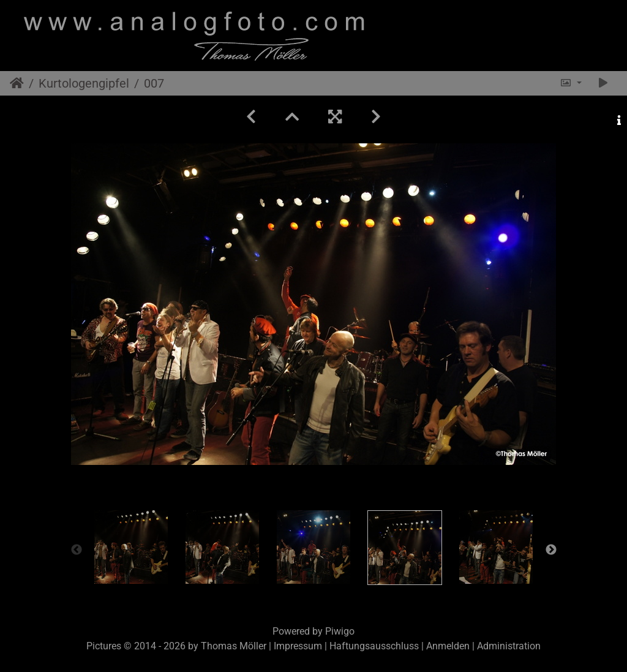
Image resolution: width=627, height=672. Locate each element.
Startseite (17, 83)
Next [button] (551, 550)
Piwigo (340, 631)
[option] (131, 547)
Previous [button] (77, 550)
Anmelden (448, 646)
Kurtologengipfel (84, 83)
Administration (509, 646)
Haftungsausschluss (374, 646)
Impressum (298, 646)
